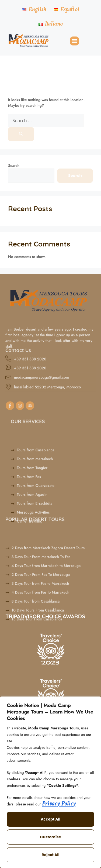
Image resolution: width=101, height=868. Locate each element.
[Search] (21, 134)
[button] (74, 41)
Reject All (50, 855)
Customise (51, 837)
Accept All (50, 819)
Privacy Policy (59, 804)
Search (14, 166)
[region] (50, 782)
